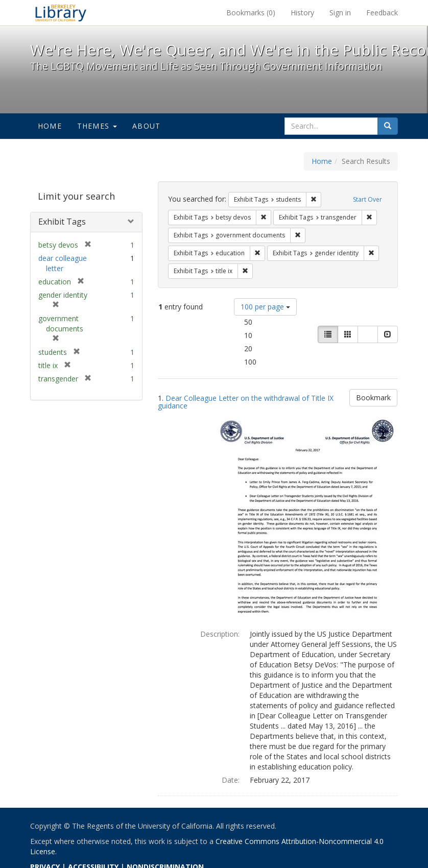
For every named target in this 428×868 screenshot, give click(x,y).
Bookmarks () (251, 13)
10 (263, 335)
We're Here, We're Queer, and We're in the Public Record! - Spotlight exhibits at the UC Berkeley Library (61, 13)
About (146, 126)
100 (265, 361)
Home (50, 126)
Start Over (367, 199)
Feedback (382, 13)
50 (263, 322)
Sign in (340, 13)
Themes (97, 126)
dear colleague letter (63, 263)
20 (263, 348)
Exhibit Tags (62, 222)
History (302, 13)
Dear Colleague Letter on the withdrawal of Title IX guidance (246, 402)
